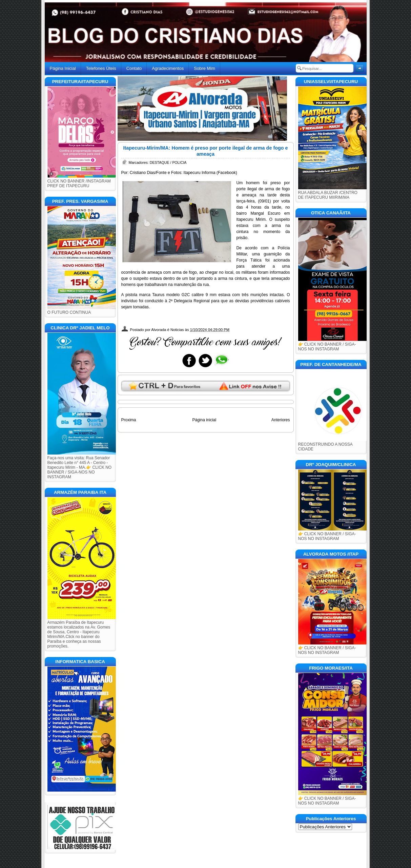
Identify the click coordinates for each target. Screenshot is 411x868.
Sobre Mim (204, 68)
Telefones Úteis (101, 68)
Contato (134, 68)
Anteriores (281, 420)
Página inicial (204, 420)
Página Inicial (63, 68)
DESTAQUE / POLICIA (168, 162)
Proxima (129, 420)
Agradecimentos (168, 68)
